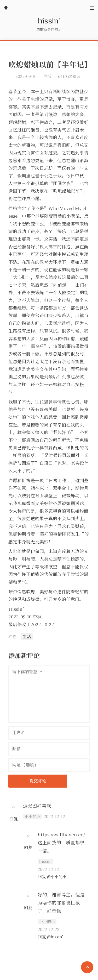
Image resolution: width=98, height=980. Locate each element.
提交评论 (38, 781)
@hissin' (55, 937)
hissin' (49, 20)
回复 (14, 819)
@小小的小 (57, 877)
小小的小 (32, 816)
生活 (47, 76)
